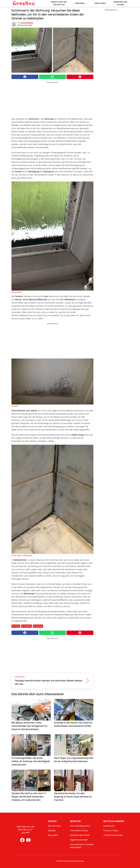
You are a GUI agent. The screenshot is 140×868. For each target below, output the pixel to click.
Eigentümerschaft (79, 840)
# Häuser (38, 626)
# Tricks (16, 626)
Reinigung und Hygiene (120, 3)
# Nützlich (26, 626)
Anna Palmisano (27, 23)
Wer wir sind (54, 826)
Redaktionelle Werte (80, 835)
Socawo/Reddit (16, 292)
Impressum (109, 826)
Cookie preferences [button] (113, 835)
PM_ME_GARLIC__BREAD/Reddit (22, 555)
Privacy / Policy (111, 831)
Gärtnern (80, 3)
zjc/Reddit (15, 406)
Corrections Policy (79, 831)
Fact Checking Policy (80, 826)
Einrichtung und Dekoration (59, 3)
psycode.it (53, 835)
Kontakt (52, 831)
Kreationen (100, 3)
